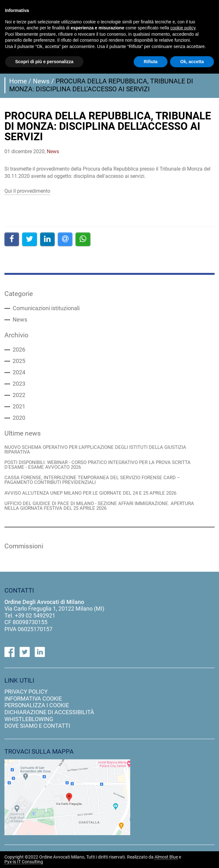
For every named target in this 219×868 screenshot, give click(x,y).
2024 (19, 372)
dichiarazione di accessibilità (49, 712)
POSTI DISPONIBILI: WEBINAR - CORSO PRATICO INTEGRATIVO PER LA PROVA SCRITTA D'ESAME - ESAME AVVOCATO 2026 (97, 465)
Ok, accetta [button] (192, 62)
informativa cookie (33, 699)
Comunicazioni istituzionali (46, 308)
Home (18, 81)
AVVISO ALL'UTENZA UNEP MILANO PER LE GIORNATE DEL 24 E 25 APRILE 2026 (90, 493)
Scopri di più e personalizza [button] (44, 62)
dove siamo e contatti (37, 726)
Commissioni (24, 546)
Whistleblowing (29, 719)
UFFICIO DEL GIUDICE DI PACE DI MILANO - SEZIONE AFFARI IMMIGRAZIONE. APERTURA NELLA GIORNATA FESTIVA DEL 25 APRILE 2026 (99, 506)
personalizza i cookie (37, 705)
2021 (19, 407)
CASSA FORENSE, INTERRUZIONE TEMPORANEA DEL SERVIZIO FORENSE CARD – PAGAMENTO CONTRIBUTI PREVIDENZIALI (92, 480)
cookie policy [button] (183, 28)
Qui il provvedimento (27, 191)
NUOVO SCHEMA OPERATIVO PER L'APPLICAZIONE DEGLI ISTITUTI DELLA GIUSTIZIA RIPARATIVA (95, 450)
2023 (19, 384)
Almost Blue (166, 857)
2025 (19, 361)
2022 (19, 395)
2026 (19, 350)
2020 (19, 418)
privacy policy (26, 692)
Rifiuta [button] (151, 62)
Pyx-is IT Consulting (24, 862)
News (41, 81)
